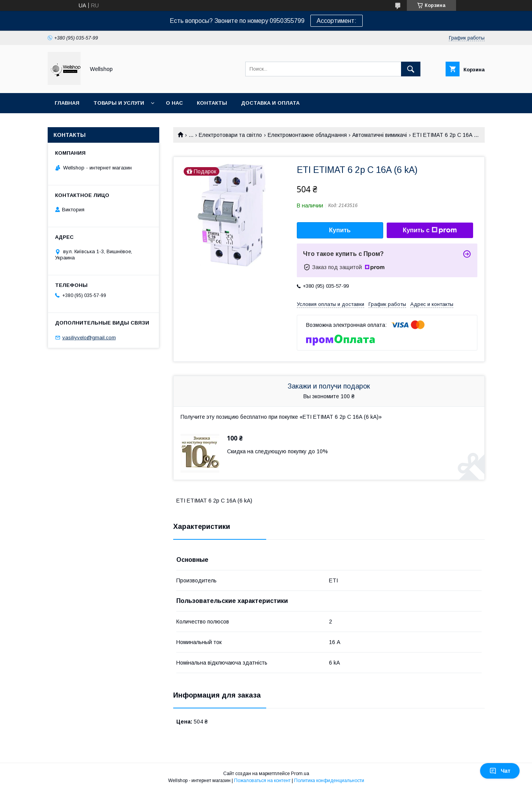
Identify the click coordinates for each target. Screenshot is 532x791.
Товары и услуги (119, 103)
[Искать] (411, 69)
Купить (340, 230)
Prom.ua (300, 774)
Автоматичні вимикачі (380, 135)
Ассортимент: (337, 21)
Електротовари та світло (230, 135)
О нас (174, 103)
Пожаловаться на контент (262, 781)
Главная (67, 103)
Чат (500, 771)
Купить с (430, 230)
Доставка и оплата (270, 103)
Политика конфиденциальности (329, 781)
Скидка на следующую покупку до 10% (277, 451)
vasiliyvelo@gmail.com (89, 338)
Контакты (212, 103)
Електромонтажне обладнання (307, 135)
